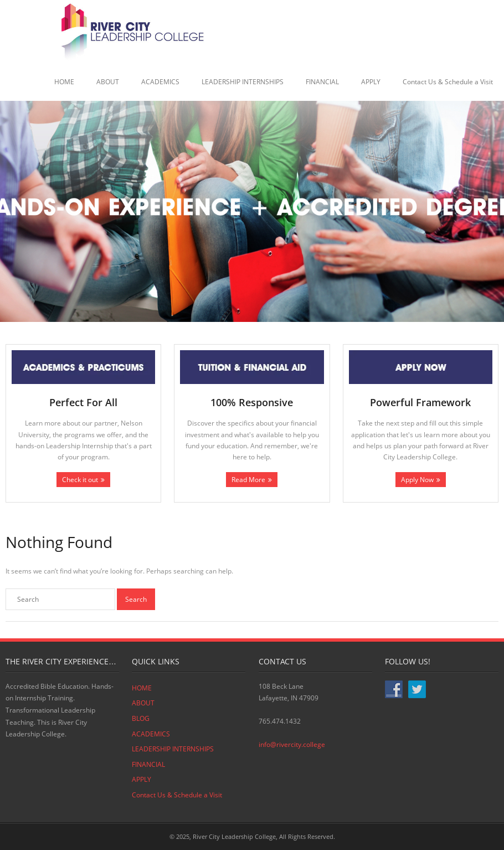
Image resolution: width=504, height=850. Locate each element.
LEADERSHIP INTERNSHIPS (243, 82)
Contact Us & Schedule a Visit (448, 82)
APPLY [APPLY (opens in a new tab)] (371, 82)
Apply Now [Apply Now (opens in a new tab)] (417, 480)
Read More (248, 480)
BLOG (141, 718)
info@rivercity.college (292, 744)
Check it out (80, 480)
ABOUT (108, 82)
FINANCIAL (322, 82)
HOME (64, 82)
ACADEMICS (160, 82)
